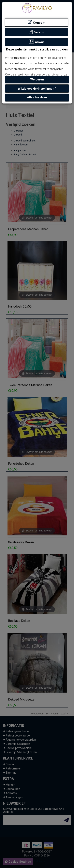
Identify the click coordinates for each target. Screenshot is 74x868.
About (37, 42)
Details (37, 32)
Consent (37, 22)
